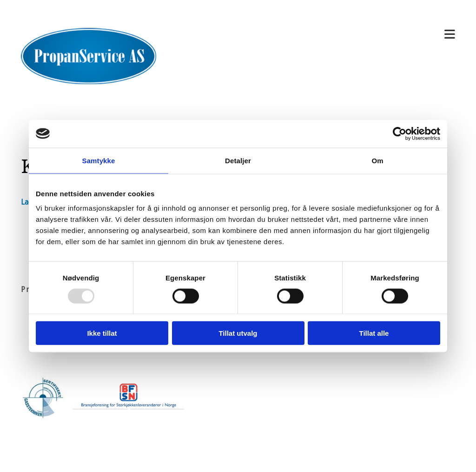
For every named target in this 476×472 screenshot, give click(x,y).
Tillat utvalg (238, 333)
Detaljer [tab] (238, 160)
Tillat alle (374, 333)
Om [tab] (377, 160)
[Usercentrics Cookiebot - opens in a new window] (400, 133)
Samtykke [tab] (99, 160)
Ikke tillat (102, 333)
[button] (313, 35)
